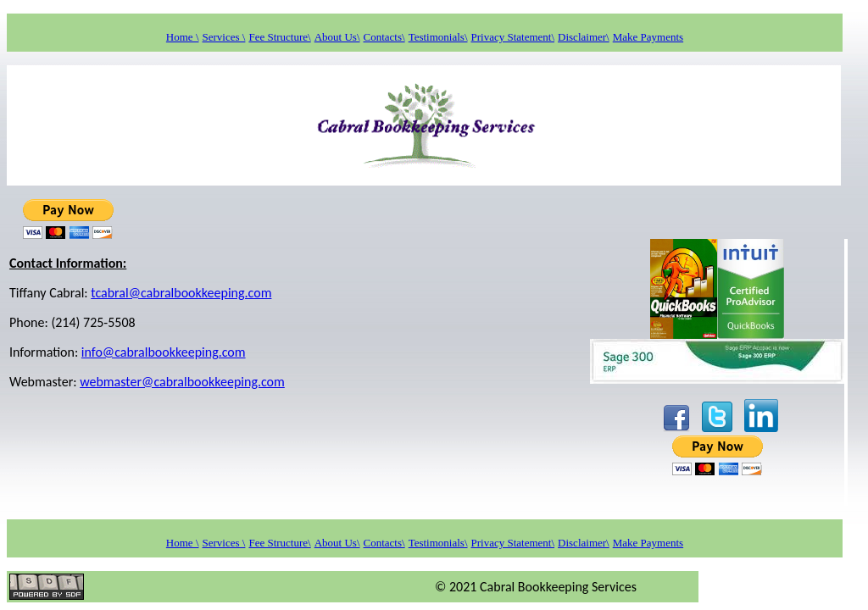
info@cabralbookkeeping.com (164, 352)
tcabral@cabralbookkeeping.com (181, 293)
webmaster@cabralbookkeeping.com (182, 382)
